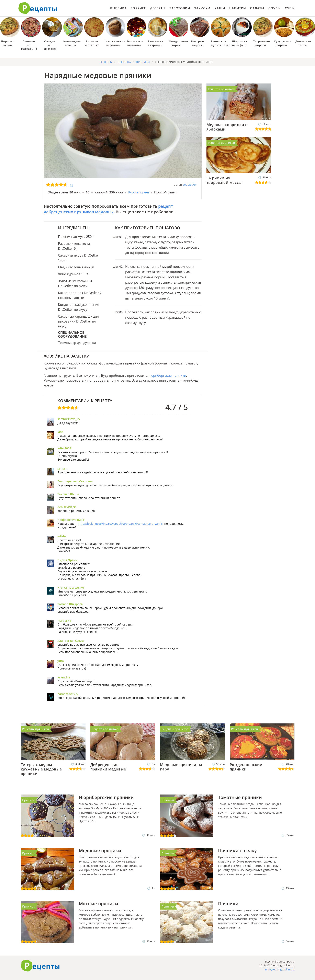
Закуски (202, 8)
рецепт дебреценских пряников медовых (108, 209)
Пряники (28, 800)
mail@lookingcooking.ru (280, 969)
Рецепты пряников (221, 89)
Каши (220, 8)
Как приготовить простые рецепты (38, 8)
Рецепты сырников (221, 143)
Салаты (257, 8)
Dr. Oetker (190, 185)
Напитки (238, 8)
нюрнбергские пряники (167, 375)
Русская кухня (139, 192)
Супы (290, 8)
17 (71, 185)
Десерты (158, 8)
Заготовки (180, 8)
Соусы (275, 8)
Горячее (138, 8)
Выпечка (118, 8)
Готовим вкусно (40, 966)
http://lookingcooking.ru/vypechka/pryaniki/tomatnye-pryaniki (121, 524)
